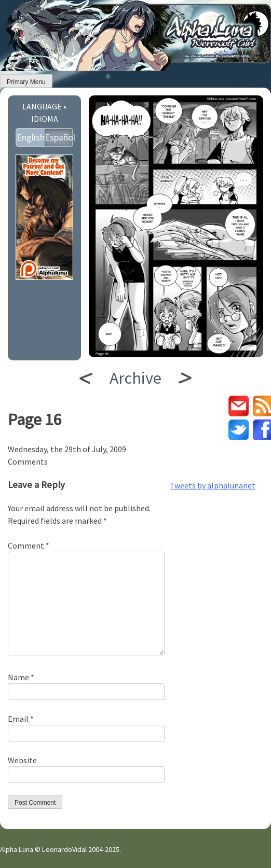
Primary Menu (26, 82)
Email (21, 719)
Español (59, 137)
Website (22, 760)
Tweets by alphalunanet (213, 485)
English (31, 137)
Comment (29, 545)
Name (21, 677)
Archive (135, 378)
